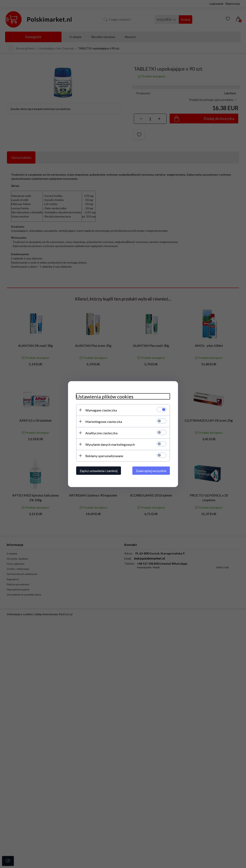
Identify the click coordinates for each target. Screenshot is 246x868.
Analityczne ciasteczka (101, 433)
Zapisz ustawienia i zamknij (99, 471)
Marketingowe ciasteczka (104, 421)
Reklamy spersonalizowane (104, 456)
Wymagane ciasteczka (101, 410)
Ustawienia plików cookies (105, 396)
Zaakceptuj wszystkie (151, 471)
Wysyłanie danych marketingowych (110, 444)
